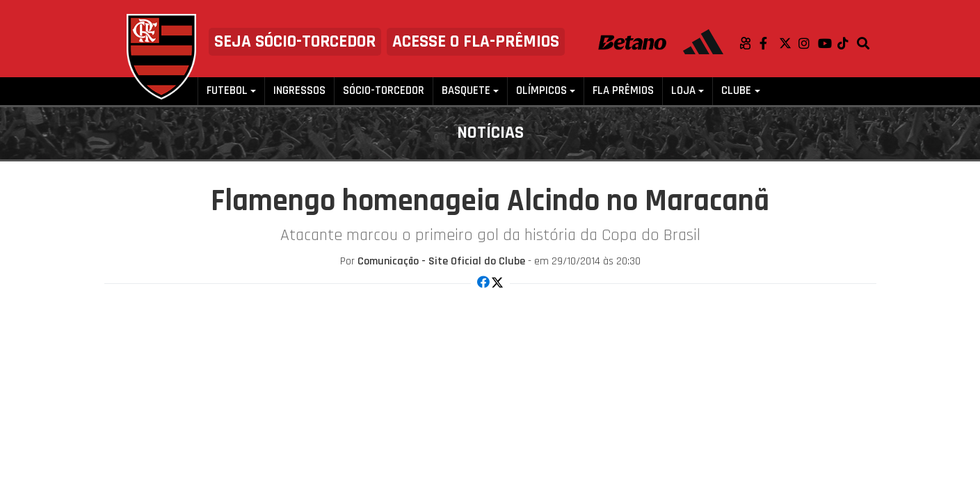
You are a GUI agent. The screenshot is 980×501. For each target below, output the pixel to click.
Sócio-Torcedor (384, 91)
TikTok (847, 43)
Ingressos (299, 91)
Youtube (828, 43)
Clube (736, 91)
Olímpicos (541, 91)
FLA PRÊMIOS (623, 91)
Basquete (466, 91)
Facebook (769, 43)
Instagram (808, 43)
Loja (683, 91)
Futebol (227, 91)
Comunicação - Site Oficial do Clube (441, 261)
